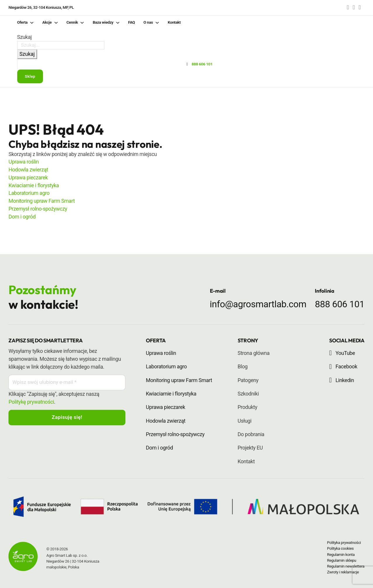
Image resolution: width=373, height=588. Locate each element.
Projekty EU (250, 448)
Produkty (247, 407)
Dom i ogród (22, 217)
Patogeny (248, 380)
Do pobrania (251, 434)
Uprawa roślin (24, 162)
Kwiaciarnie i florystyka (34, 185)
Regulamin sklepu (342, 560)
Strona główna (254, 353)
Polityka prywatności (344, 543)
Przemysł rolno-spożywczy (38, 209)
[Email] (67, 383)
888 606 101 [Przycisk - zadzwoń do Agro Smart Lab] (202, 64)
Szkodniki (248, 394)
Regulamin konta (341, 555)
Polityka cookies (340, 548)
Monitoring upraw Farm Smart (42, 201)
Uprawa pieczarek (28, 177)
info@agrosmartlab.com (258, 304)
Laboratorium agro (29, 193)
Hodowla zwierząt (28, 170)
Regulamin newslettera (346, 566)
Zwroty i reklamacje (343, 572)
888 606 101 (340, 304)
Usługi (245, 421)
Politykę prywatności (31, 402)
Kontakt (246, 461)
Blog (243, 366)
